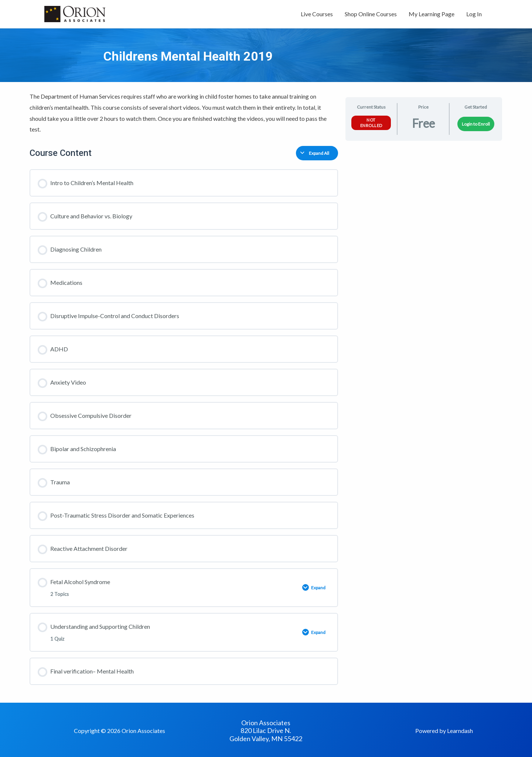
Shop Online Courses (371, 14)
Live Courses (317, 14)
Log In (474, 14)
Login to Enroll (476, 124)
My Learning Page (432, 14)
